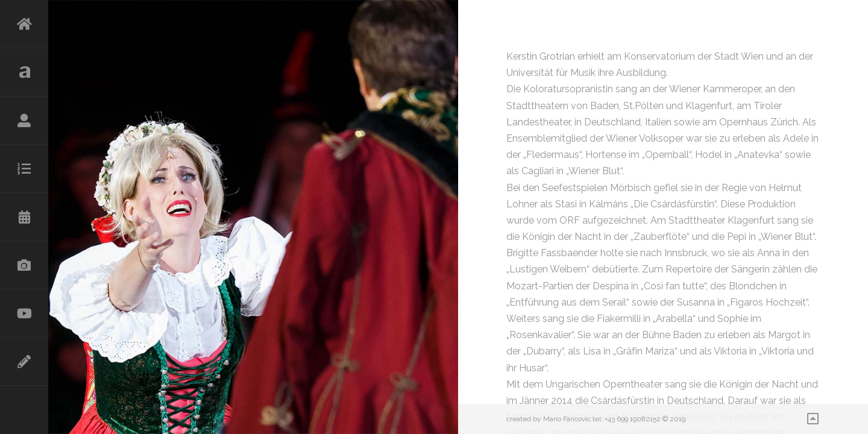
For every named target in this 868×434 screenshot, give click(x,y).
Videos (24, 313)
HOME (24, 24)
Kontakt (24, 362)
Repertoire (24, 169)
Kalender (24, 217)
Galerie (24, 265)
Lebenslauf (24, 121)
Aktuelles (24, 72)
